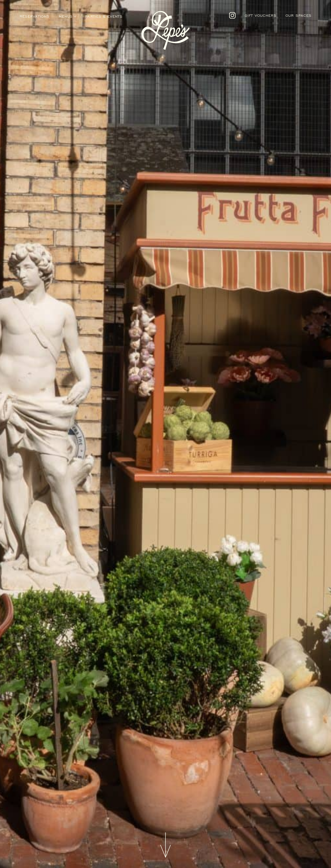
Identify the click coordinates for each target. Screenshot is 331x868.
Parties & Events (104, 16)
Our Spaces (298, 15)
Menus (66, 16)
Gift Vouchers (261, 15)
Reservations (34, 16)
